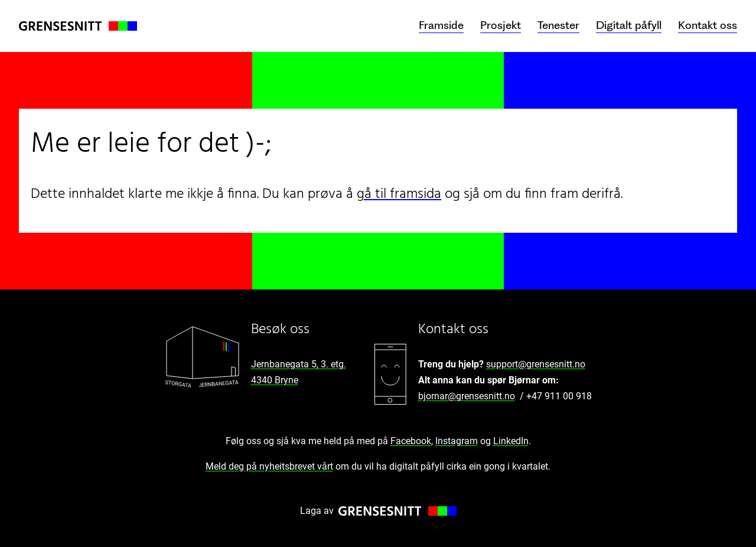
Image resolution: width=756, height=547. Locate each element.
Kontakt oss (708, 25)
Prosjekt (501, 25)
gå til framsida (399, 194)
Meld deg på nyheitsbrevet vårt (269, 466)
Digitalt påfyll (629, 25)
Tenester (558, 25)
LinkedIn (511, 441)
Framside (441, 25)
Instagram (457, 441)
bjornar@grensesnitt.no (467, 396)
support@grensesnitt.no (536, 364)
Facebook (411, 441)
